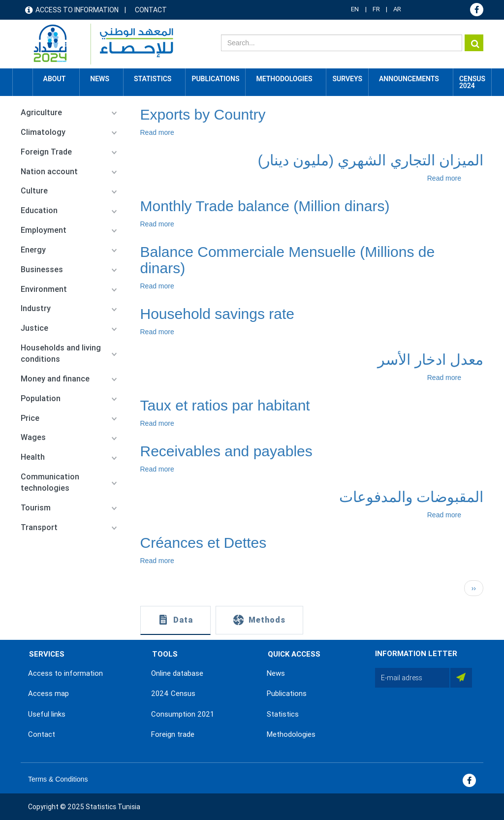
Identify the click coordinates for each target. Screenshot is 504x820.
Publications (215, 79)
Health (33, 457)
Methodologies (291, 734)
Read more (157, 132)
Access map (48, 694)
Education (39, 210)
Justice (34, 328)
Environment (44, 289)
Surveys (347, 79)
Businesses (42, 269)
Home (23, 79)
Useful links (47, 714)
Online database (177, 673)
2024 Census (173, 694)
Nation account (49, 172)
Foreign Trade (46, 152)
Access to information (77, 10)
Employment (44, 230)
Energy (33, 250)
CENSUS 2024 (472, 82)
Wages (33, 437)
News (276, 673)
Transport (39, 527)
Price (30, 418)
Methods (267, 620)
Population (41, 398)
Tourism (36, 508)
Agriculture (41, 112)
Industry (36, 308)
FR (376, 9)
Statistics (283, 714)
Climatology (43, 132)
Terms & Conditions (58, 779)
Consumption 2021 (183, 714)
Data (183, 620)
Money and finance (55, 379)
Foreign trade (173, 734)
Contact (151, 10)
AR (397, 9)
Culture (34, 191)
